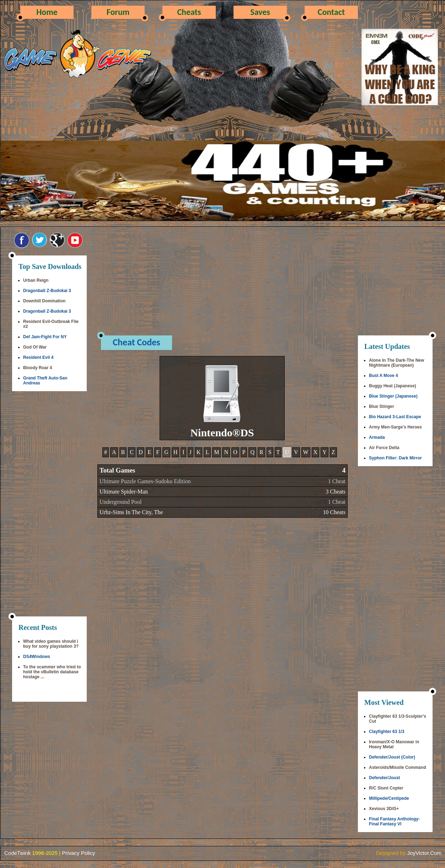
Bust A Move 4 (384, 376)
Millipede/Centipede (389, 798)
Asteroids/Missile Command (398, 767)
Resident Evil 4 (38, 357)
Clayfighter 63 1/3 (387, 732)
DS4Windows (37, 657)
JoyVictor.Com (424, 853)
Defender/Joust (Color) (392, 757)
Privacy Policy (78, 853)
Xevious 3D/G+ (384, 809)
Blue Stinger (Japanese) (393, 396)
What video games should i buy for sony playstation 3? (51, 644)
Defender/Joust (384, 778)
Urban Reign (36, 280)
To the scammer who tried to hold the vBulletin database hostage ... (52, 672)
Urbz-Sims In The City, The (131, 512)
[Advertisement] (49, 505)
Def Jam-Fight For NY (45, 337)
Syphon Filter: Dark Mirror (395, 458)
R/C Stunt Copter (386, 788)
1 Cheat (337, 481)
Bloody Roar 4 (37, 368)
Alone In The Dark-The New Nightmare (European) (396, 363)
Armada (377, 437)
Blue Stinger (382, 406)
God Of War (35, 347)
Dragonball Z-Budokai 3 (47, 291)
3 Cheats (336, 492)
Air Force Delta (384, 448)
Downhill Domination (44, 301)
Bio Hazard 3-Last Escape (395, 417)
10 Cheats (334, 512)
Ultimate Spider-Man (124, 492)
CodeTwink (17, 853)
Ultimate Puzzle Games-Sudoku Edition (145, 481)
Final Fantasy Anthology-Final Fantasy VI (394, 821)
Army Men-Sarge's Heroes (395, 427)
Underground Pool (120, 502)
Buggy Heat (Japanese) (393, 386)
